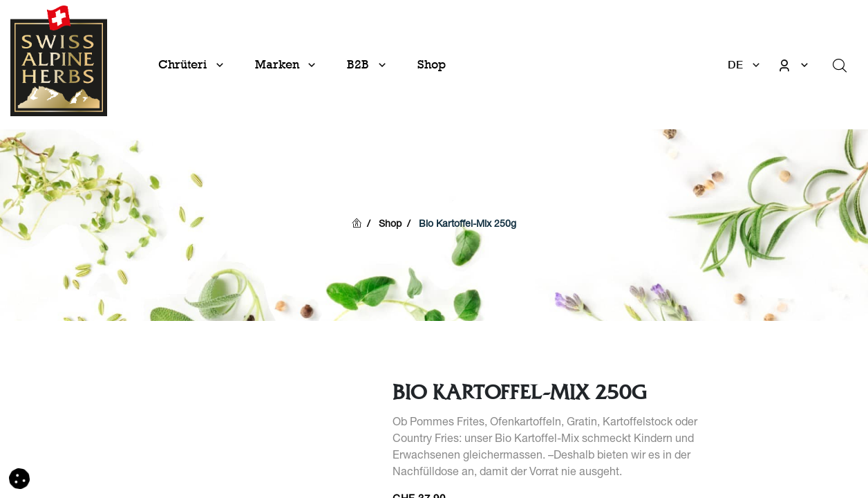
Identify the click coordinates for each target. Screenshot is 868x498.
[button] (19, 479)
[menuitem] (432, 65)
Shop (390, 225)
